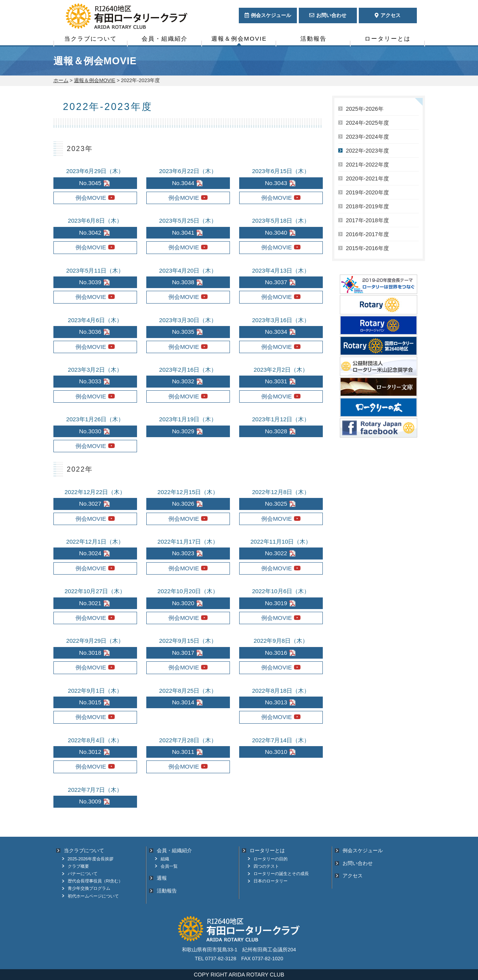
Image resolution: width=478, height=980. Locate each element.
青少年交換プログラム (89, 888)
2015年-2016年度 (367, 248)
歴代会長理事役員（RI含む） (95, 881)
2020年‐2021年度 (367, 178)
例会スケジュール (363, 850)
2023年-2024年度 (367, 137)
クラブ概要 (78, 866)
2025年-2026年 (365, 109)
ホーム (61, 80)
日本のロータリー (271, 881)
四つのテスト (266, 866)
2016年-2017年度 (367, 234)
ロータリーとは (388, 39)
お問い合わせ (358, 863)
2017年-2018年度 (367, 220)
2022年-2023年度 (367, 151)
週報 (162, 878)
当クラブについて (91, 39)
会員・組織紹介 (165, 39)
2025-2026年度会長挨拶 (91, 859)
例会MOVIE (91, 198)
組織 (165, 859)
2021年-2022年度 (367, 165)
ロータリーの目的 (271, 859)
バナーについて (83, 874)
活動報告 (314, 39)
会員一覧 (169, 866)
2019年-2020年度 (367, 192)
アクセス (353, 876)
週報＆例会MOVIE (239, 39)
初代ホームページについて (93, 896)
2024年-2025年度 (367, 123)
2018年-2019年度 (367, 206)
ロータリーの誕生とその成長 (281, 874)
